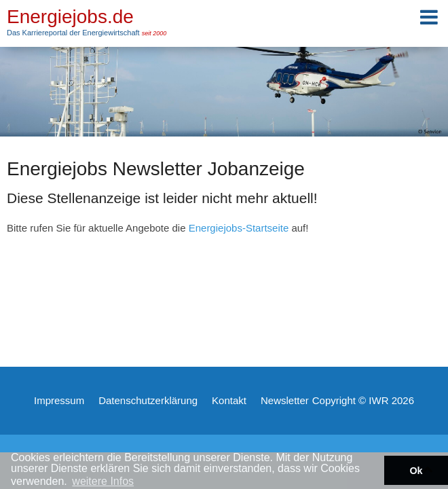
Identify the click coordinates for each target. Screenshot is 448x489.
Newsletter (285, 400)
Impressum (59, 400)
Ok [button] (416, 471)
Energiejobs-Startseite (239, 228)
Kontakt (229, 400)
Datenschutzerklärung (148, 400)
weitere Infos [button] (103, 481)
